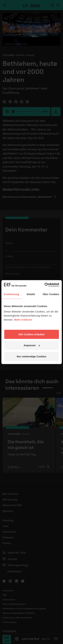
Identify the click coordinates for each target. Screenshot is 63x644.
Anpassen (32, 345)
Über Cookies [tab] (51, 294)
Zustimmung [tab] (12, 294)
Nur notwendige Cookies (32, 356)
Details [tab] (31, 294)
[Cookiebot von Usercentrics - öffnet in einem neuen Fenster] (45, 285)
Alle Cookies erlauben (32, 334)
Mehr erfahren (23, 319)
